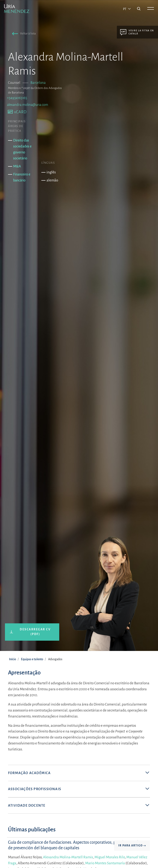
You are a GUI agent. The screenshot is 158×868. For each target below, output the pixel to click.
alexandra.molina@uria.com (28, 105)
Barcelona (38, 83)
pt (125, 9)
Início (13, 659)
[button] (23, 34)
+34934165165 (17, 98)
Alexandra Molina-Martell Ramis (68, 857)
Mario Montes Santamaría (105, 863)
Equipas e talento (32, 659)
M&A (17, 166)
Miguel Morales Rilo (110, 857)
